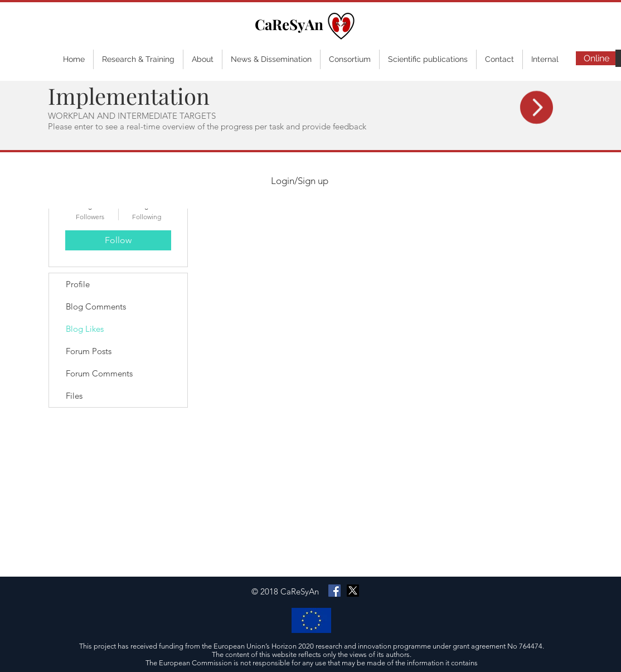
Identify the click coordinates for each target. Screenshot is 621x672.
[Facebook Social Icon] (334, 591)
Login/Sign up (300, 181)
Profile (78, 284)
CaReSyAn (289, 24)
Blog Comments (96, 306)
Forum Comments (99, 373)
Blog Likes (85, 329)
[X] (353, 591)
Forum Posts (89, 351)
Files (74, 396)
